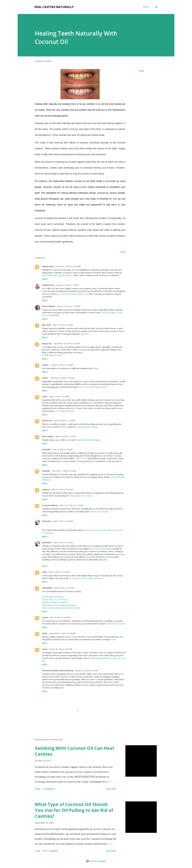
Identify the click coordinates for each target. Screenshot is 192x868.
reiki (114, 639)
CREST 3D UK (81, 458)
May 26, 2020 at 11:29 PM (64, 421)
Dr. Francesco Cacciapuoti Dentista (86, 578)
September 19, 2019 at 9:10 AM (67, 344)
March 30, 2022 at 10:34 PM (61, 649)
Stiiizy (96, 368)
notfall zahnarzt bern (52, 355)
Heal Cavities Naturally (54, 7)
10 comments (49, 789)
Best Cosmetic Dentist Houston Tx (71, 294)
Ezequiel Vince (48, 285)
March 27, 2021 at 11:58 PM (72, 505)
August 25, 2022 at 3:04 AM (86, 670)
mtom (45, 649)
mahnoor (46, 489)
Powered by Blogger (96, 861)
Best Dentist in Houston (53, 597)
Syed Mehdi (47, 588)
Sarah (45, 397)
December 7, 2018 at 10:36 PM (68, 266)
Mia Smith (47, 325)
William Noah (48, 266)
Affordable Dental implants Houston (59, 605)
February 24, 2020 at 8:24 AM (62, 378)
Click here (85, 334)
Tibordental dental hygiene (88, 440)
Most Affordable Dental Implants (58, 275)
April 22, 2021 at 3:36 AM (59, 572)
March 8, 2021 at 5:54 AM (63, 489)
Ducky (45, 633)
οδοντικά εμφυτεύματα (116, 624)
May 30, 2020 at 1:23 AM (66, 436)
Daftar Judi (47, 421)
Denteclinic (47, 521)
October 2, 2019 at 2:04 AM (62, 365)
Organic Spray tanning (87, 427)
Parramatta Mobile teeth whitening (58, 670)
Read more (111, 789)
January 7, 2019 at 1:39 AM (67, 285)
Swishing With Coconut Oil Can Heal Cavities (74, 751)
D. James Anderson (50, 505)
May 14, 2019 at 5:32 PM (63, 325)
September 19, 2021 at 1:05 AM (62, 633)
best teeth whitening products (94, 387)
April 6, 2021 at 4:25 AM (63, 542)
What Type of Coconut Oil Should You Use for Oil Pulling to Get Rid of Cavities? (74, 810)
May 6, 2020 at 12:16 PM (59, 397)
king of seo (47, 344)
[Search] (146, 7)
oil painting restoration (81, 496)
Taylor (45, 378)
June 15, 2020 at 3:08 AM (63, 450)
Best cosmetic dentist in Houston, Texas (61, 608)
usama (45, 617)
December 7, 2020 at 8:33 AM (64, 471)
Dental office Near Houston (55, 600)
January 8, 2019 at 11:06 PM (69, 306)
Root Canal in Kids (98, 549)
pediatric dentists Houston (55, 602)
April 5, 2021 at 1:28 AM (63, 521)
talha (44, 572)
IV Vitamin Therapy (65, 411)
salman (45, 365)
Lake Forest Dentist (99, 512)
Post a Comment (50, 851)
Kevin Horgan (48, 436)
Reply (45, 279)
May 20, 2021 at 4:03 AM (64, 588)
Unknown (46, 471)
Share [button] (142, 71)
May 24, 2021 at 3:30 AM (60, 617)
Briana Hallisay (49, 306)
